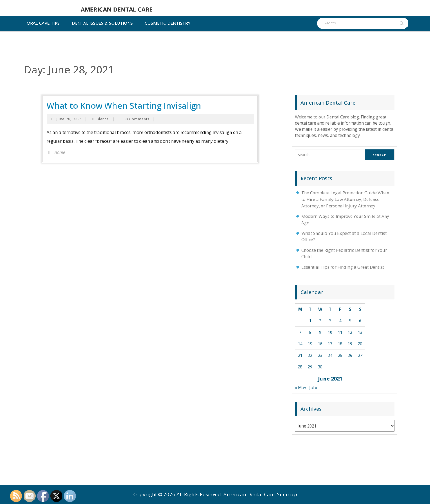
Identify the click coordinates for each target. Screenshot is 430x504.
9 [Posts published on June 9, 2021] (337, 331)
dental (137, 79)
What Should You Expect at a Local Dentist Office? (344, 303)
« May (332, 347)
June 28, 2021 (126, 79)
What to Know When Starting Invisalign (143, 75)
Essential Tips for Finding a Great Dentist (344, 312)
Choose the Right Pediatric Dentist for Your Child (344, 307)
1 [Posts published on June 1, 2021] (335, 327)
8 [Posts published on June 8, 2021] (335, 331)
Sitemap (287, 494)
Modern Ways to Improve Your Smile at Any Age (345, 298)
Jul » (336, 347)
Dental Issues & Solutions (102, 23)
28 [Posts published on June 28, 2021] (332, 340)
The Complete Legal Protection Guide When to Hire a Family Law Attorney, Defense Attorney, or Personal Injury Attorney (345, 292)
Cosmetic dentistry (168, 23)
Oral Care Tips (43, 23)
